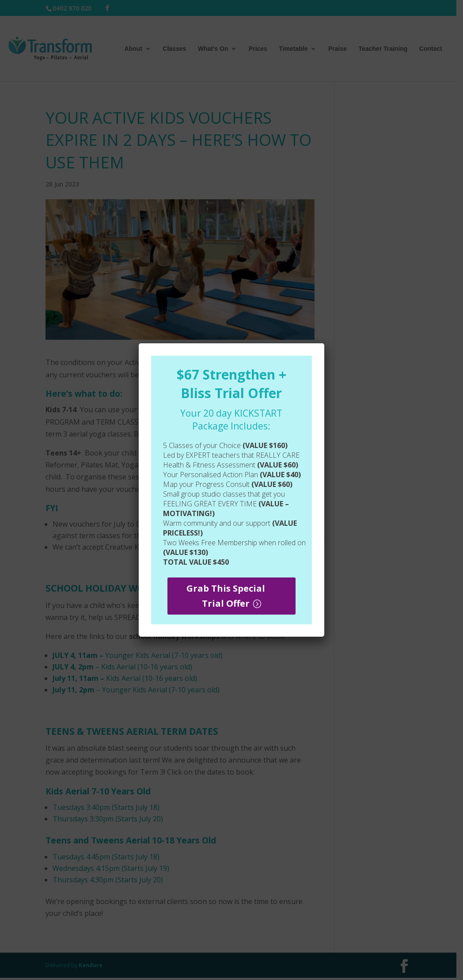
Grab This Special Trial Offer (226, 596)
